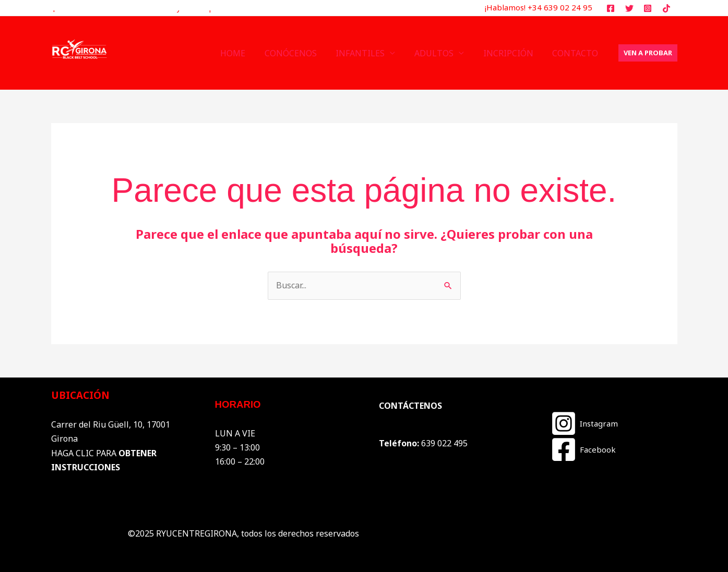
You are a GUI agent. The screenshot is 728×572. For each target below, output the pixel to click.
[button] (648, 53)
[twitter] (631, 8)
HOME (246, 53)
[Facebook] (583, 449)
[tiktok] (668, 8)
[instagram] (649, 8)
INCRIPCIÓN (512, 53)
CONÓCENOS (302, 53)
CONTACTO (577, 53)
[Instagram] (584, 423)
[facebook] (612, 8)
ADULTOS (440, 53)
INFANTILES (369, 53)
